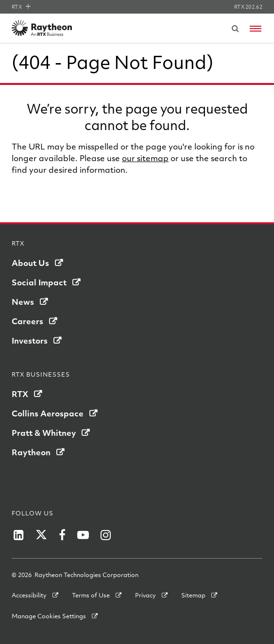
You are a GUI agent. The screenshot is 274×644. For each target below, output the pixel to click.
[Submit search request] (235, 28)
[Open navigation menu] (256, 29)
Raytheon (31, 452)
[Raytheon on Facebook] (62, 535)
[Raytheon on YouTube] (83, 535)
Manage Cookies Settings (49, 616)
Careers (27, 321)
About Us (30, 263)
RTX (21, 7)
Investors (30, 340)
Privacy (146, 595)
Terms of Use (91, 595)
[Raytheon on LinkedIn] (19, 535)
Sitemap (193, 595)
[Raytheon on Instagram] (106, 535)
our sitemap (145, 158)
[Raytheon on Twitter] (41, 535)
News (23, 302)
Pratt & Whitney (44, 433)
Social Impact (39, 282)
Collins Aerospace (48, 413)
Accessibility (29, 595)
